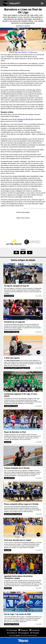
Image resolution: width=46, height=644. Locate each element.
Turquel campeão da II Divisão (17, 468)
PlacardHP (8, 332)
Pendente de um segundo (14, 322)
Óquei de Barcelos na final (15, 432)
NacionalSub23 (9, 296)
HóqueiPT (18, 635)
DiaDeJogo (8, 624)
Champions (8, 588)
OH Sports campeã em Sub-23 (16, 286)
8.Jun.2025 (38, 406)
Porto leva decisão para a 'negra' (18, 540)
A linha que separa (12, 358)
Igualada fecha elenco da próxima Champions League (18, 577)
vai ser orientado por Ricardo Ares (23, 119)
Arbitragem (15, 332)
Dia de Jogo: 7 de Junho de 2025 (17, 614)
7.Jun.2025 (20, 26)
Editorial (7, 368)
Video (28, 368)
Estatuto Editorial (32, 635)
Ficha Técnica (24, 635)
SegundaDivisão (9, 478)
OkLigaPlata (8, 406)
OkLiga (27, 26)
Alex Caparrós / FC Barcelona (28, 52)
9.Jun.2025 (38, 296)
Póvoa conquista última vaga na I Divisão (21, 504)
